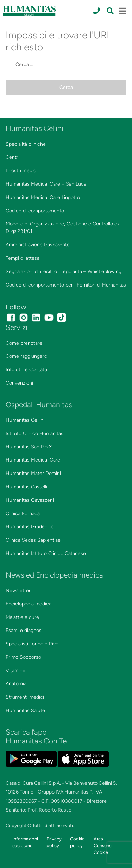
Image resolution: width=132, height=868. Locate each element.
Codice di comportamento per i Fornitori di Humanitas (66, 285)
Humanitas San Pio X (29, 447)
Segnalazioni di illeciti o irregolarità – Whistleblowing (64, 272)
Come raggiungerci (27, 356)
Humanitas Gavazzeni (30, 500)
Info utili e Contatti (26, 370)
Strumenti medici (25, 697)
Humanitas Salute (25, 710)
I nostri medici (21, 171)
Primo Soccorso (23, 657)
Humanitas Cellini (25, 420)
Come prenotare (24, 343)
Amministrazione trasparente (38, 245)
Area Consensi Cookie (103, 846)
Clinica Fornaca (23, 514)
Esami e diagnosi (24, 630)
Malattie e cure (22, 617)
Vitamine (15, 671)
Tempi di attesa (23, 258)
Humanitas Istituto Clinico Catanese (46, 553)
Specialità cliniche (26, 144)
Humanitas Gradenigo (30, 527)
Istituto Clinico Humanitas (34, 433)
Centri (12, 157)
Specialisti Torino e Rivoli (33, 644)
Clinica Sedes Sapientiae (33, 540)
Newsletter (18, 590)
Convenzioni (19, 383)
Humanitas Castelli (26, 487)
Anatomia (16, 684)
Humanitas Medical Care (33, 460)
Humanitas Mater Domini (33, 473)
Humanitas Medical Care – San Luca (46, 184)
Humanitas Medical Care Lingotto (43, 197)
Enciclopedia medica (29, 604)
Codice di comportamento (35, 211)
